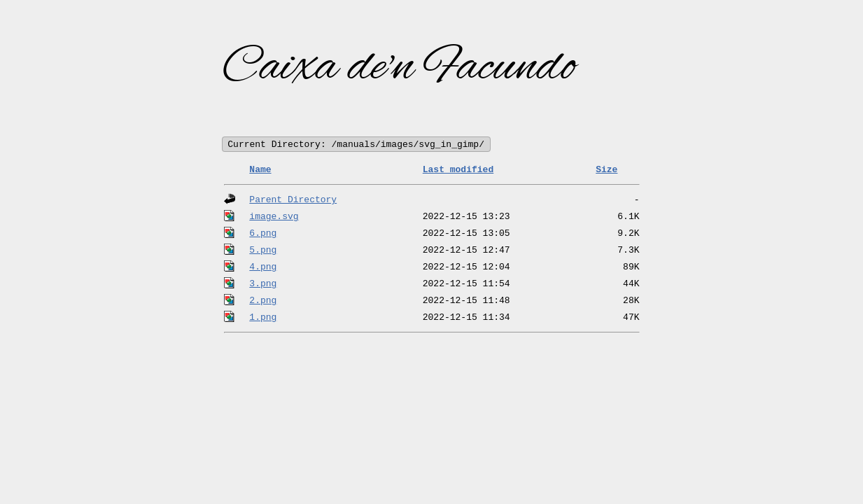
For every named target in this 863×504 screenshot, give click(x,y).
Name (260, 170)
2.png (263, 301)
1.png (263, 318)
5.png (263, 251)
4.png (263, 267)
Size (606, 170)
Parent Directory (293, 200)
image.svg (274, 217)
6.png (263, 234)
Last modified (458, 170)
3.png (263, 284)
